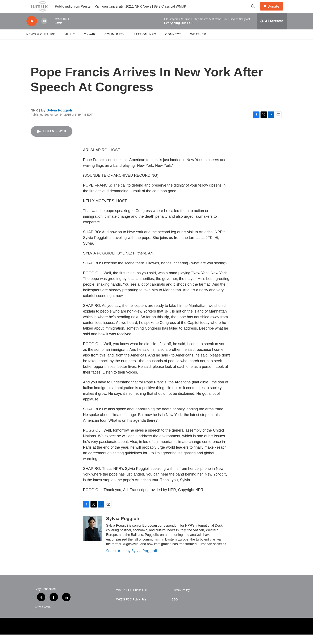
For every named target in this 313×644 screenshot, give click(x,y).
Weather (198, 44)
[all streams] (272, 30)
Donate (276, 11)
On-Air (90, 44)
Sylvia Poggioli (59, 120)
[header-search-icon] (255, 11)
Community (115, 44)
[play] (32, 31)
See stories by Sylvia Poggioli (132, 560)
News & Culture (41, 44)
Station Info (145, 44)
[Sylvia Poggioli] (93, 538)
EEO (175, 609)
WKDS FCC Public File (131, 609)
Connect (173, 44)
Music (70, 44)
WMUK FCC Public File (132, 600)
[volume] (44, 31)
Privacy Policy (181, 600)
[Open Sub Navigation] (59, 44)
